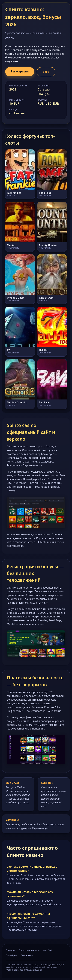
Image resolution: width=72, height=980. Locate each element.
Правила (10, 950)
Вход (46, 72)
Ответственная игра (29, 950)
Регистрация (20, 71)
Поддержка (27, 955)
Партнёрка (11, 955)
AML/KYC (48, 950)
